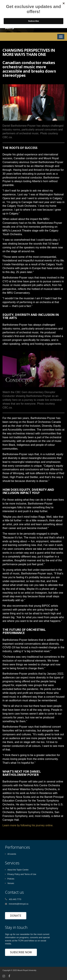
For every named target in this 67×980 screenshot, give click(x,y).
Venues (10, 883)
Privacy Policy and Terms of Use (21, 874)
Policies (10, 879)
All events (11, 854)
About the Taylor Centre (17, 870)
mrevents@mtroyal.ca (19, 904)
